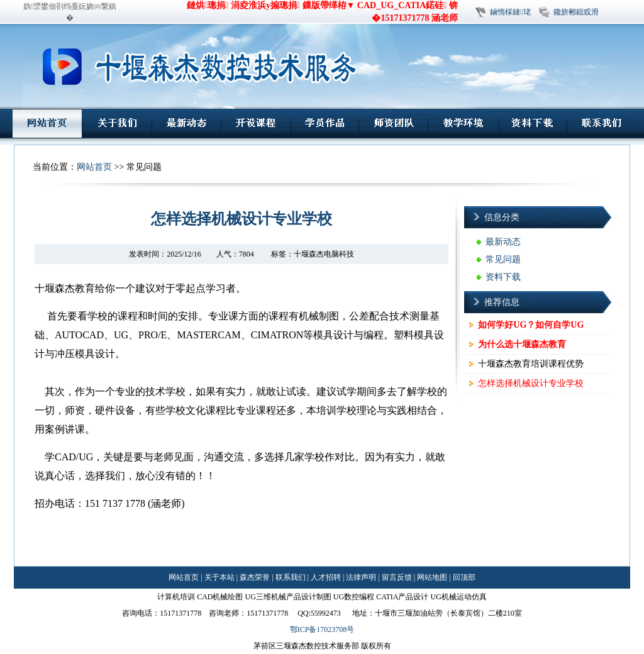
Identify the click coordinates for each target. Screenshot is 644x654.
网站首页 (94, 167)
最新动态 (503, 242)
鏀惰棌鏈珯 (510, 12)
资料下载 (503, 277)
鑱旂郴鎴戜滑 (576, 12)
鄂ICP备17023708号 (322, 629)
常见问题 (503, 259)
